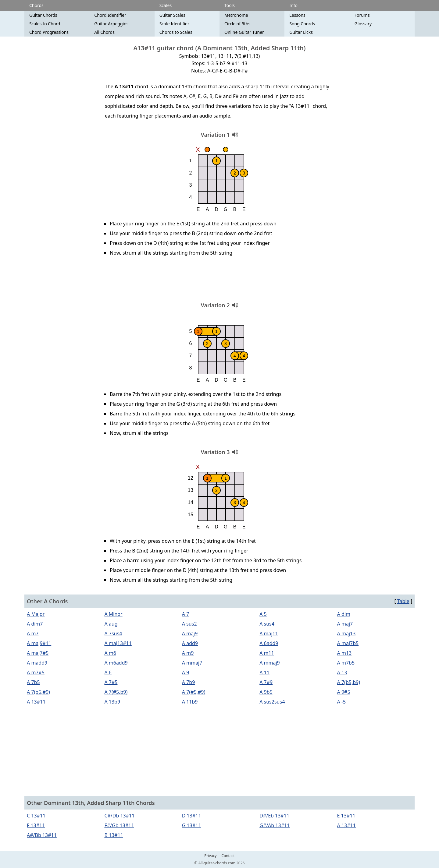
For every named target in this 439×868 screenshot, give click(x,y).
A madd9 (37, 663)
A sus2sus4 (272, 702)
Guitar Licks (301, 32)
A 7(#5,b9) (116, 692)
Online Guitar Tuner (244, 32)
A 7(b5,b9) (349, 682)
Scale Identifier (174, 24)
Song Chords (302, 24)
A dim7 (35, 624)
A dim (344, 614)
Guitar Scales (172, 15)
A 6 (108, 672)
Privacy (210, 856)
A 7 (186, 614)
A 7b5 (33, 682)
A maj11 (269, 633)
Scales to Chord (45, 24)
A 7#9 (266, 682)
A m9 (188, 653)
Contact (228, 856)
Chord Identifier (110, 15)
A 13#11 (36, 702)
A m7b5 (346, 663)
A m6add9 (116, 663)
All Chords (104, 32)
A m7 (33, 633)
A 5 (263, 614)
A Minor (113, 614)
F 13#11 (36, 825)
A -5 (342, 702)
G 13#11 (192, 825)
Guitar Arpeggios (111, 24)
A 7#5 (111, 682)
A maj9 (190, 633)
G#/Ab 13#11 (275, 825)
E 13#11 (346, 816)
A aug (111, 624)
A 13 (342, 672)
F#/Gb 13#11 (119, 825)
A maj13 (346, 633)
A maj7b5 (348, 643)
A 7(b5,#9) (38, 692)
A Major (36, 614)
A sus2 (189, 624)
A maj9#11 (39, 643)
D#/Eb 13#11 (274, 816)
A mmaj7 (192, 663)
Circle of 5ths (237, 24)
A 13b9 (112, 702)
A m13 (344, 653)
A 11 (264, 672)
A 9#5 (344, 692)
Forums (362, 15)
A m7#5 (36, 672)
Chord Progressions (49, 32)
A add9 (190, 643)
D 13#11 (192, 816)
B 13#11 (114, 835)
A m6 (110, 653)
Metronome (236, 15)
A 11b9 (190, 702)
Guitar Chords (43, 15)
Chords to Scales (176, 32)
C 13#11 (36, 816)
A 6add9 (269, 643)
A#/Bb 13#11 (42, 835)
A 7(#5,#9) (194, 692)
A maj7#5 (38, 653)
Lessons (297, 15)
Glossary (363, 24)
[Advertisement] (220, 281)
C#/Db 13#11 (119, 816)
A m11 (267, 653)
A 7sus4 (113, 633)
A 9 (186, 672)
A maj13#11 (118, 643)
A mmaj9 (270, 663)
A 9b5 (266, 692)
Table (403, 601)
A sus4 (267, 624)
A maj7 (345, 624)
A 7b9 (189, 682)
